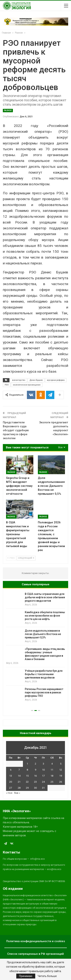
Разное (8, 110)
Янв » (17, 793)
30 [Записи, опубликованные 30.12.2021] (35, 788)
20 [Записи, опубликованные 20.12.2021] (11, 782)
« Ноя (9, 793)
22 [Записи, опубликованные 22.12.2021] (27, 782)
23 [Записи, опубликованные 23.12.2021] (35, 782)
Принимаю (26, 976)
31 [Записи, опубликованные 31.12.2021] (43, 788)
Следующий (26, 558)
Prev (11, 558)
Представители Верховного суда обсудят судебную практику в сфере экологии (16, 430)
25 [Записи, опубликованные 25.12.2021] (52, 782)
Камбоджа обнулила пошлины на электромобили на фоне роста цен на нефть (45, 616)
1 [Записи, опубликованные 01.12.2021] (27, 764)
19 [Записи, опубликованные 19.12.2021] (61, 776)
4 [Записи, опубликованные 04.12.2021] (52, 764)
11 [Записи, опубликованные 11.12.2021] (52, 770)
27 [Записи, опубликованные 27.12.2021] (11, 788)
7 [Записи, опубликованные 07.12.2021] (19, 770)
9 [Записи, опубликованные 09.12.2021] (35, 770)
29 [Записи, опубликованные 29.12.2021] (27, 788)
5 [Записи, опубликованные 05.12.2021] (61, 764)
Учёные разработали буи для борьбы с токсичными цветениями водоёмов (44, 674)
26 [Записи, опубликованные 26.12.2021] (61, 782)
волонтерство (19, 380)
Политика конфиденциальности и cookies (36, 941)
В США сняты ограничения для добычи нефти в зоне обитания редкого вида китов (45, 597)
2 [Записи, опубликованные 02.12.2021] (35, 764)
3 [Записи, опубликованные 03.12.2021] (43, 764)
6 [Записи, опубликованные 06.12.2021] (11, 770)
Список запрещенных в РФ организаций (35, 954)
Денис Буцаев (36, 380)
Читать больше (47, 976)
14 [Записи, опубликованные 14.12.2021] (19, 776)
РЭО (7, 385)
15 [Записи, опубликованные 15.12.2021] (27, 776)
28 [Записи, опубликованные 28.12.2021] (19, 788)
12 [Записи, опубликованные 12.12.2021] (61, 770)
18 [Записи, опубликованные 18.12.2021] (52, 776)
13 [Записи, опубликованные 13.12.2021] (11, 776)
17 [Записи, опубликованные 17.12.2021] (43, 776)
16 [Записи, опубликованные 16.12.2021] (35, 776)
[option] (35, 647)
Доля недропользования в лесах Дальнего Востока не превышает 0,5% (43, 634)
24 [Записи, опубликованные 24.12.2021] (43, 782)
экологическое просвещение (27, 385)
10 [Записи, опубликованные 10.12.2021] (43, 770)
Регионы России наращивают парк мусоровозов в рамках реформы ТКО (44, 692)
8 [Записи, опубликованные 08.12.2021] (27, 770)
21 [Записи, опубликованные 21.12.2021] (19, 782)
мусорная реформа (56, 380)
